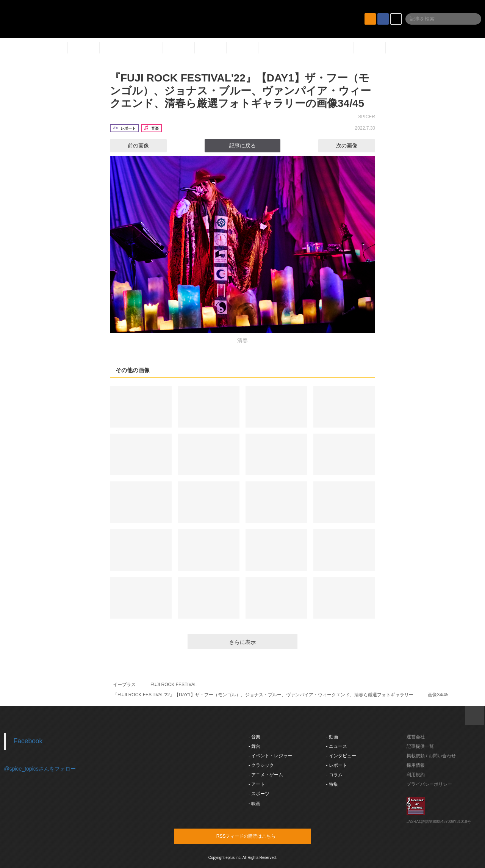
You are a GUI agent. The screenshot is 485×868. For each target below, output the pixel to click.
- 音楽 (254, 737)
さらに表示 (242, 642)
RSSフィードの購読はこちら (257, 836)
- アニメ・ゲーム (266, 775)
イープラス (124, 685)
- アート (257, 784)
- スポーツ (259, 794)
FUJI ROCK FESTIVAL (174, 685)
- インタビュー (341, 756)
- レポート (337, 765)
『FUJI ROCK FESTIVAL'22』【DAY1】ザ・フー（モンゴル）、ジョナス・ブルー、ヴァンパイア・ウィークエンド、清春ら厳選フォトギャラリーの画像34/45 (240, 91)
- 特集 (332, 784)
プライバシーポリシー (429, 784)
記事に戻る (242, 146)
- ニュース (337, 746)
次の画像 (354, 146)
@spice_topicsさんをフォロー (40, 769)
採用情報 (416, 765)
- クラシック (261, 765)
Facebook (28, 741)
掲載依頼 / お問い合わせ (431, 756)
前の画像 (131, 146)
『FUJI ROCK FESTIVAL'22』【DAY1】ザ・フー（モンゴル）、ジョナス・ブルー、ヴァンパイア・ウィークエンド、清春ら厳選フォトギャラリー (263, 695)
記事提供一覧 (420, 746)
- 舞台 (254, 746)
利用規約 (416, 775)
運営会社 (416, 737)
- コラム (334, 775)
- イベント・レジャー (270, 756)
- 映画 (254, 804)
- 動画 (332, 737)
